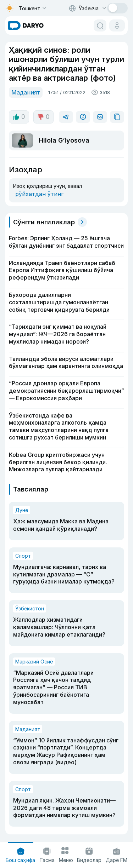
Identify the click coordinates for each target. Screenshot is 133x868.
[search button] (100, 25)
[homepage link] (26, 25)
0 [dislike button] (43, 117)
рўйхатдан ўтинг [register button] (39, 194)
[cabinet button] (117, 25)
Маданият (26, 92)
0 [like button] (19, 117)
